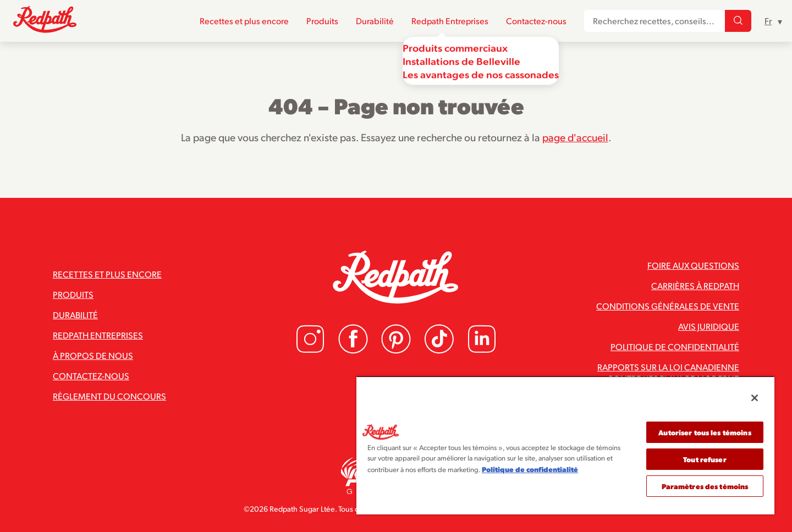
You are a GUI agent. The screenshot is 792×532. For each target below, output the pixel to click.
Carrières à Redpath (695, 286)
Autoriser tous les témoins (705, 432)
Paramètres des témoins (705, 486)
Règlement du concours (109, 396)
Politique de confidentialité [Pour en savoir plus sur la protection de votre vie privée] (530, 469)
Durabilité (375, 21)
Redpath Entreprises (450, 21)
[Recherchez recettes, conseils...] (738, 21)
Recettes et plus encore (244, 21)
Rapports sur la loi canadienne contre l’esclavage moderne (668, 373)
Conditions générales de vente (668, 306)
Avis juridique (709, 326)
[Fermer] (755, 398)
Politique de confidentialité (675, 347)
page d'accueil (575, 137)
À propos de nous (93, 355)
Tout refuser (705, 459)
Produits (322, 21)
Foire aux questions (693, 265)
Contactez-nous (536, 21)
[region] (565, 445)
